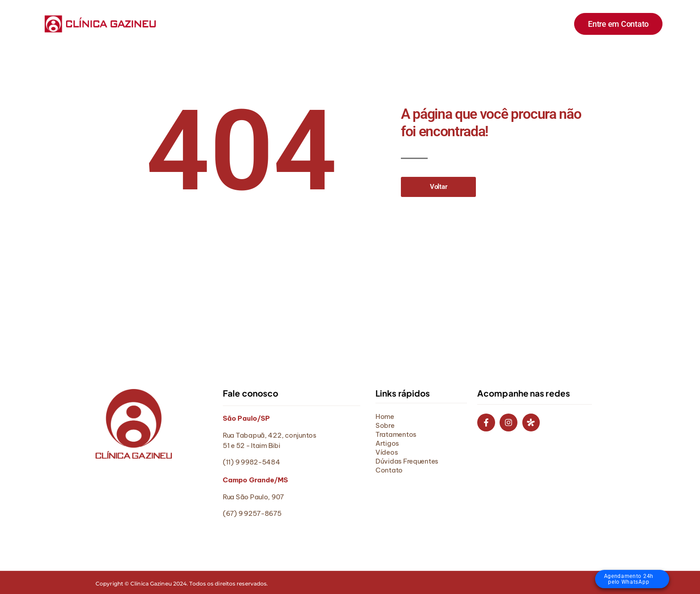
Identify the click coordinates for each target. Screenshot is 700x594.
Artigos (355, 23)
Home (222, 23)
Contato (517, 23)
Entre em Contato (618, 24)
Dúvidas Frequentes (455, 23)
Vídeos (395, 23)
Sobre (259, 23)
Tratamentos (306, 23)
